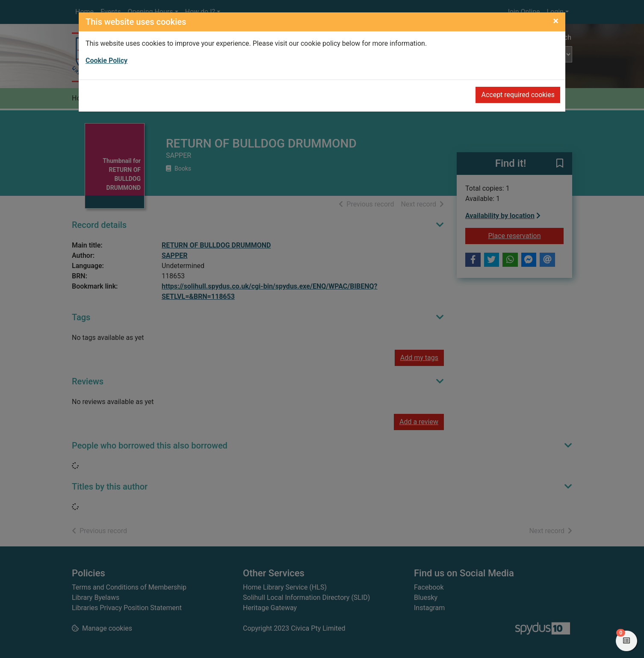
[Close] (556, 21)
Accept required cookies (518, 95)
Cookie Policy (106, 60)
